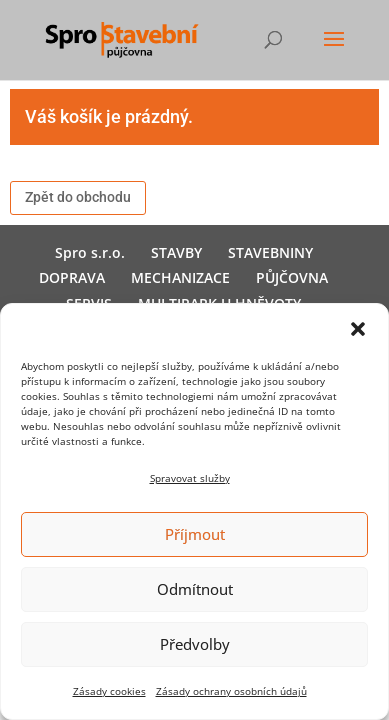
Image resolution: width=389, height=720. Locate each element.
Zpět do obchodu (78, 197)
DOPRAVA (72, 277)
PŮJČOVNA (292, 277)
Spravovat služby (190, 478)
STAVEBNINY (270, 252)
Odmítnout (195, 589)
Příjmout (195, 534)
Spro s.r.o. (90, 252)
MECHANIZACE (180, 277)
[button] (358, 329)
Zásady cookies (109, 691)
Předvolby (195, 644)
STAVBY (176, 252)
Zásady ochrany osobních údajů (231, 691)
